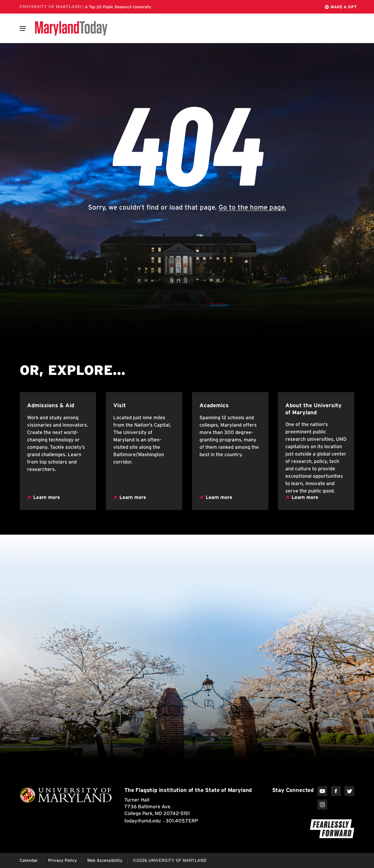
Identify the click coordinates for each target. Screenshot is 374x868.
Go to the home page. (252, 207)
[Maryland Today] (71, 28)
